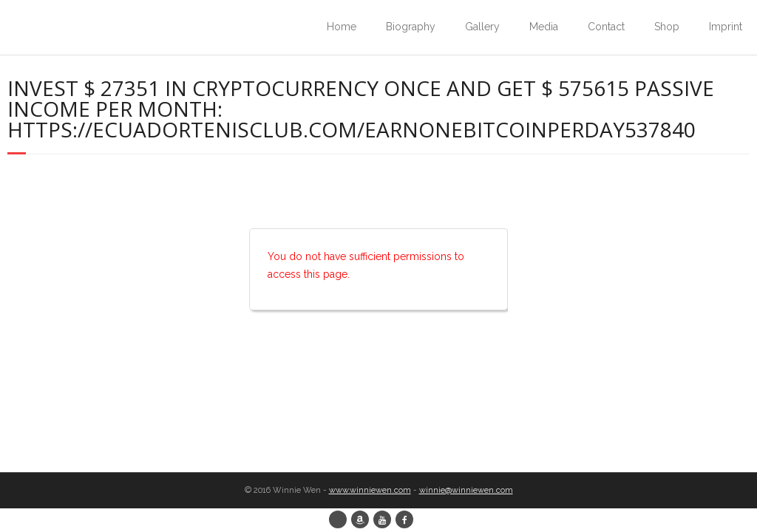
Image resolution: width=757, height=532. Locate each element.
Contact (606, 27)
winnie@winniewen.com (466, 490)
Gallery (482, 27)
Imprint (726, 27)
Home (342, 27)
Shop (667, 27)
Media (544, 27)
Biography (411, 27)
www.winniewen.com (370, 490)
